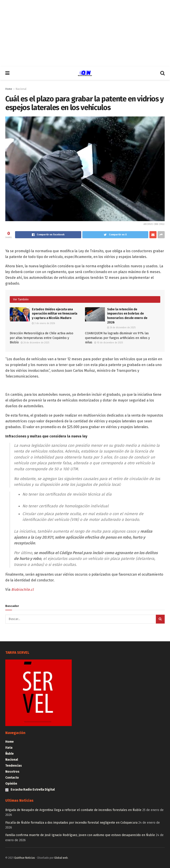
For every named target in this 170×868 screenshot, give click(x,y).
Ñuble (10, 754)
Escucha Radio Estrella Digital (30, 790)
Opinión (11, 784)
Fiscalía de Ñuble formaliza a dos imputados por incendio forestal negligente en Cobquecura (71, 823)
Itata (9, 748)
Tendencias (14, 766)
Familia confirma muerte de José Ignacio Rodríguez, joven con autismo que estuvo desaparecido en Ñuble (80, 835)
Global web (61, 858)
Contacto (12, 778)
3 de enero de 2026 (43, 323)
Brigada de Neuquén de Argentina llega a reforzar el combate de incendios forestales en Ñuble (73, 810)
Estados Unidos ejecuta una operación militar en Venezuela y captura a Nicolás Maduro (55, 314)
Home (9, 89)
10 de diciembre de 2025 (109, 343)
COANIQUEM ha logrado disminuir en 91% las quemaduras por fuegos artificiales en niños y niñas (117, 338)
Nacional (21, 89)
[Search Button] (160, 619)
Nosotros (12, 772)
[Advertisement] (85, 33)
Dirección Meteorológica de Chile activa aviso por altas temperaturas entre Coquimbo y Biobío (42, 338)
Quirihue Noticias (25, 858)
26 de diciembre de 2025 (121, 328)
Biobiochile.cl (22, 589)
